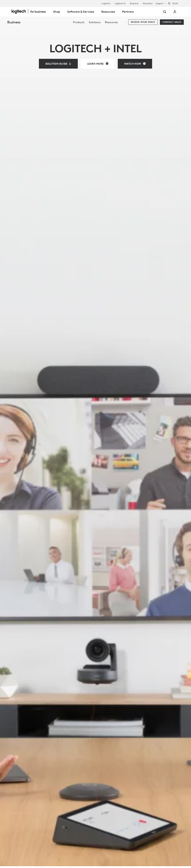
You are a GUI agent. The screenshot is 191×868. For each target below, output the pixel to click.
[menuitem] (79, 22)
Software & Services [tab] (81, 12)
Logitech (106, 3)
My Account (175, 12)
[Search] (160, 12)
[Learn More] (98, 64)
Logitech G (120, 3)
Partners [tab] (128, 12)
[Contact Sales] (172, 22)
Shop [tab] (57, 12)
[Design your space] (143, 22)
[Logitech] (31, 11)
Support (160, 3)
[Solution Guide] (58, 64)
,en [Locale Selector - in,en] (175, 3)
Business (134, 3)
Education (148, 3)
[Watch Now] (135, 64)
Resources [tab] (108, 12)
